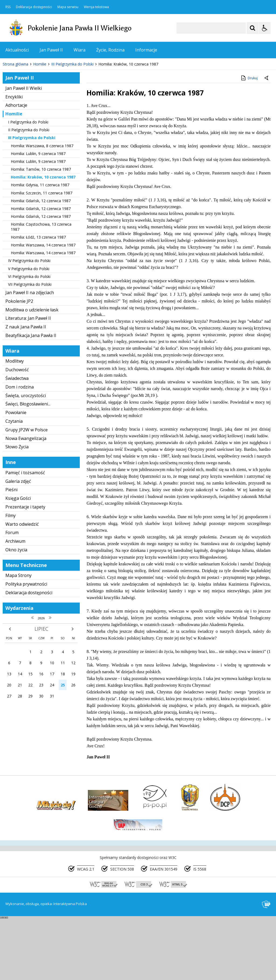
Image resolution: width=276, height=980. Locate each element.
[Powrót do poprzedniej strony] (267, 140)
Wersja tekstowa (96, 7)
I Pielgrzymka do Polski (28, 183)
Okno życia (16, 611)
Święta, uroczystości (26, 457)
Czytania (14, 482)
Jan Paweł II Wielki (24, 149)
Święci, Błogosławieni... (28, 465)
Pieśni (11, 551)
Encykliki (14, 158)
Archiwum (15, 603)
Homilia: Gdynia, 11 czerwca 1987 (40, 246)
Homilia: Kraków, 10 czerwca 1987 (43, 238)
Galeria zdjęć (18, 542)
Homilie (14, 175)
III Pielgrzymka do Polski (32, 199)
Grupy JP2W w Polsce (27, 491)
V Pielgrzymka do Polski (29, 330)
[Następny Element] (39, 109)
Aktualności (17, 50)
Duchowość (17, 431)
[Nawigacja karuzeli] (32, 109)
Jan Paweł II (51, 50)
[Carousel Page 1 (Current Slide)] (52, 109)
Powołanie (16, 474)
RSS (8, 7)
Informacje (146, 50)
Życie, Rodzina (110, 50)
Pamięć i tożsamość (25, 534)
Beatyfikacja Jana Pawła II (31, 397)
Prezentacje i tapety (25, 568)
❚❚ (11, 109)
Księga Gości (18, 560)
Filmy (11, 577)
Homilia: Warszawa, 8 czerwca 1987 (42, 207)
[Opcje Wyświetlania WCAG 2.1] (265, 28)
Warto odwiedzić (22, 585)
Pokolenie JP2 (19, 362)
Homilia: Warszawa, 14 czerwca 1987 (43, 306)
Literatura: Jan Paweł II (28, 380)
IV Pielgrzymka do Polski (29, 322)
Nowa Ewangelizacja (26, 500)
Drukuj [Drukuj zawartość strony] (249, 139)
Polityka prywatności (26, 645)
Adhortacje (16, 167)
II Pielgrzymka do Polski (29, 191)
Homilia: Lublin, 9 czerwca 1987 (38, 215)
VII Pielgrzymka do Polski (30, 345)
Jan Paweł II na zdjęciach (30, 354)
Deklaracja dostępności (34, 7)
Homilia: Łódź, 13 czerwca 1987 (38, 298)
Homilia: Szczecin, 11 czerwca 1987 (42, 254)
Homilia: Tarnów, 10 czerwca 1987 (41, 230)
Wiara (80, 50)
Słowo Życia (17, 508)
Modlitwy (15, 422)
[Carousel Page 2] (58, 109)
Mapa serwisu (68, 7)
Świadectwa (17, 439)
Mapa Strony (18, 637)
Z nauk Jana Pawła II (26, 388)
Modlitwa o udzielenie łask (32, 371)
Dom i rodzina (20, 448)
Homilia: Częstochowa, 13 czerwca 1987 (41, 288)
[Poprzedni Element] (26, 109)
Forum (12, 594)
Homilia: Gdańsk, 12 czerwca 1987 (41, 262)
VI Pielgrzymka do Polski (29, 338)
